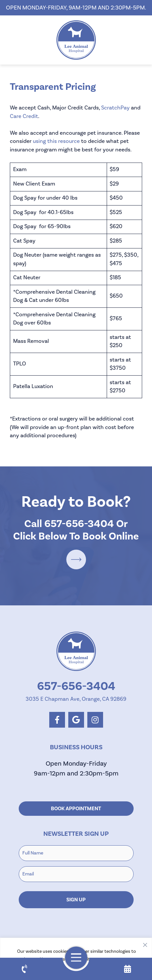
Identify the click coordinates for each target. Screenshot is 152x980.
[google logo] (76, 720)
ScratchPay (115, 108)
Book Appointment (76, 809)
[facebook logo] (57, 720)
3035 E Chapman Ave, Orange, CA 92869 (76, 699)
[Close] (145, 943)
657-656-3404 (79, 524)
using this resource (56, 141)
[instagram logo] (95, 720)
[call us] (25, 969)
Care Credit (24, 116)
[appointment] (127, 969)
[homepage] (76, 40)
